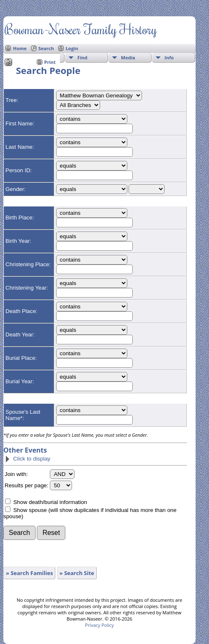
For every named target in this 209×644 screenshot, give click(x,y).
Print (50, 62)
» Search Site (77, 573)
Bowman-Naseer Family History (81, 29)
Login (72, 48)
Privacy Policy (99, 625)
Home (20, 48)
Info (169, 57)
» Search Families (29, 573)
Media (128, 57)
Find (83, 57)
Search (46, 48)
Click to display (27, 459)
